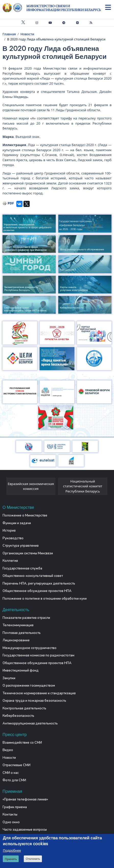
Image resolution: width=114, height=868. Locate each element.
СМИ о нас (11, 773)
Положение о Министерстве (25, 515)
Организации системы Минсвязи (28, 553)
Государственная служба (22, 568)
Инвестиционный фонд (21, 671)
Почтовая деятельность (22, 633)
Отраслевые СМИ (16, 765)
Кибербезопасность (18, 716)
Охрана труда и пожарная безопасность (34, 701)
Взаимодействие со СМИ (22, 743)
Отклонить (33, 859)
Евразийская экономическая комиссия (31, 486)
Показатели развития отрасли (26, 618)
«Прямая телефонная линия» (25, 799)
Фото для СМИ (14, 780)
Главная (9, 34)
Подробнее (12, 850)
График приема (15, 807)
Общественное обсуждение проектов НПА (37, 591)
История (9, 531)
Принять (11, 859)
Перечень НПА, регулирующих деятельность (39, 584)
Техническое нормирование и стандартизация (39, 693)
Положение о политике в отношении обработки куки (45, 599)
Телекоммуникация (18, 625)
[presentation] (4, 488)
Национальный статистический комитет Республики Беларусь (83, 486)
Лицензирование (16, 640)
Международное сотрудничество (30, 648)
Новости (27, 34)
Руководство (13, 538)
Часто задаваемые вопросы (25, 830)
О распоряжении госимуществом (29, 686)
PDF (11, 203)
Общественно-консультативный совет (33, 576)
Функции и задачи (17, 523)
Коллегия (10, 561)
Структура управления (21, 546)
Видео (8, 750)
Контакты (10, 815)
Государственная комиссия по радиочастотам (38, 655)
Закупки (9, 678)
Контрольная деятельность (24, 708)
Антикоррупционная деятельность (30, 723)
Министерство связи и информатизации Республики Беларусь (64, 8)
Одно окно (11, 822)
